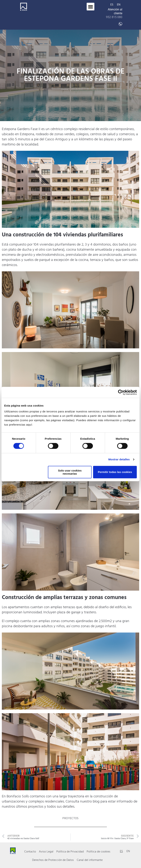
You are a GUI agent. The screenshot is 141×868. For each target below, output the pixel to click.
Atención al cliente (114, 13)
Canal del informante (90, 860)
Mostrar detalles (119, 459)
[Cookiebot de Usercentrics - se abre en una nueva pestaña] (121, 392)
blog (96, 802)
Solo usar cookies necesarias (70, 472)
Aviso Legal (46, 852)
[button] (91, 7)
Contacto (30, 852)
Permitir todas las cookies (115, 472)
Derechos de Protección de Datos (53, 860)
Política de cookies (98, 852)
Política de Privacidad (70, 852)
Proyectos (70, 819)
